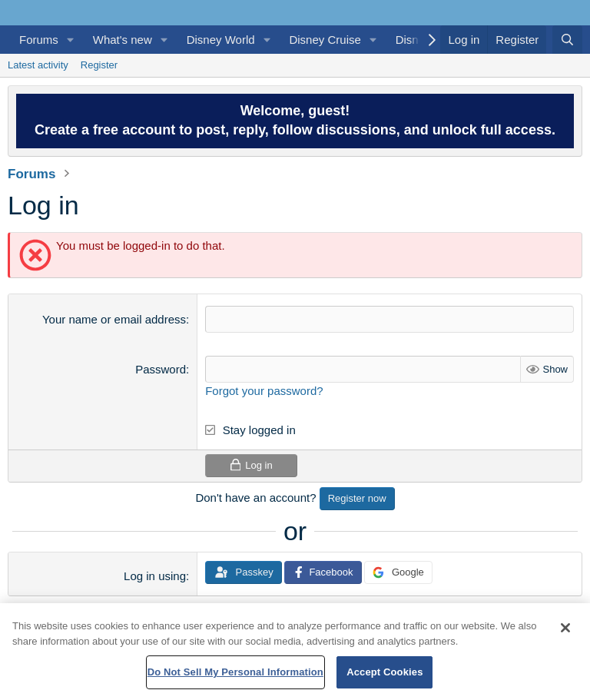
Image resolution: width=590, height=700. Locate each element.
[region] (295, 652)
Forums (39, 40)
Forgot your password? (264, 391)
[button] (71, 40)
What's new (123, 40)
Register (99, 65)
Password (161, 369)
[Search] (567, 40)
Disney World (221, 40)
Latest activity (38, 65)
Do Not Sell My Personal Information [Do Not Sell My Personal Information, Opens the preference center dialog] (235, 672)
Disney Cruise (325, 40)
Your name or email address (114, 319)
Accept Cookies (384, 672)
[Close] (565, 628)
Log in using (155, 576)
